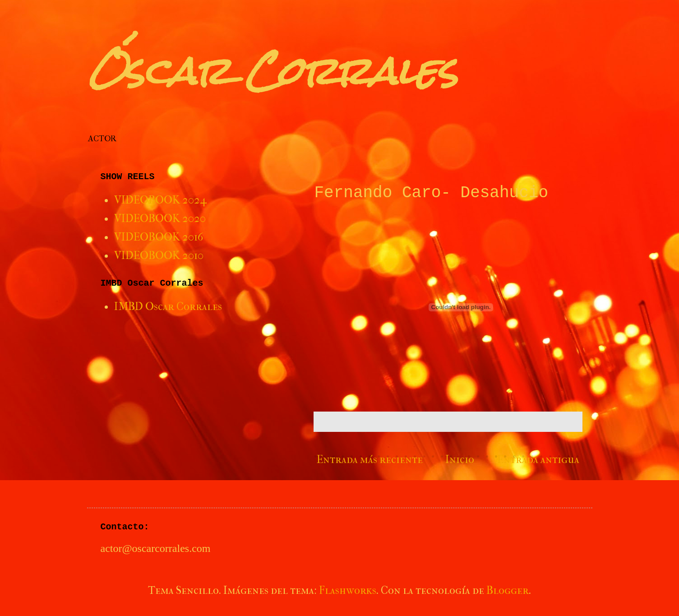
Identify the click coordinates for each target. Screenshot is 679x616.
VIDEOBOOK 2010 (159, 255)
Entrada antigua (538, 459)
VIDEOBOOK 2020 (160, 218)
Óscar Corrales (272, 71)
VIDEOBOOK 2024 (160, 200)
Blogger (508, 590)
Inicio (460, 459)
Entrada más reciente (370, 459)
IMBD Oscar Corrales (168, 306)
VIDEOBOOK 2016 (159, 237)
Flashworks (348, 590)
